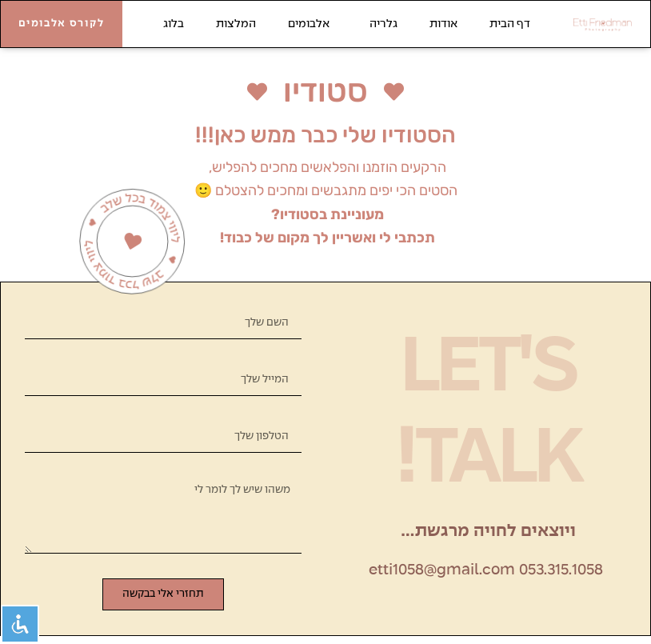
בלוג (174, 24)
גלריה (379, 24)
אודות (443, 24)
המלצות (236, 24)
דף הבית (510, 24)
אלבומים (309, 24)
